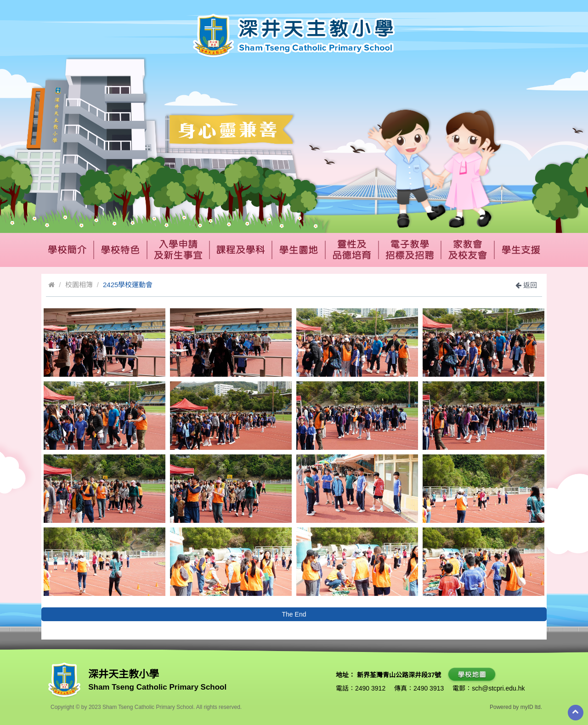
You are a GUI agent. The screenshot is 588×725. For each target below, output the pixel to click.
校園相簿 (79, 285)
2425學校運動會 (128, 285)
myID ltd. (531, 707)
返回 (526, 285)
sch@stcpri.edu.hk (498, 688)
